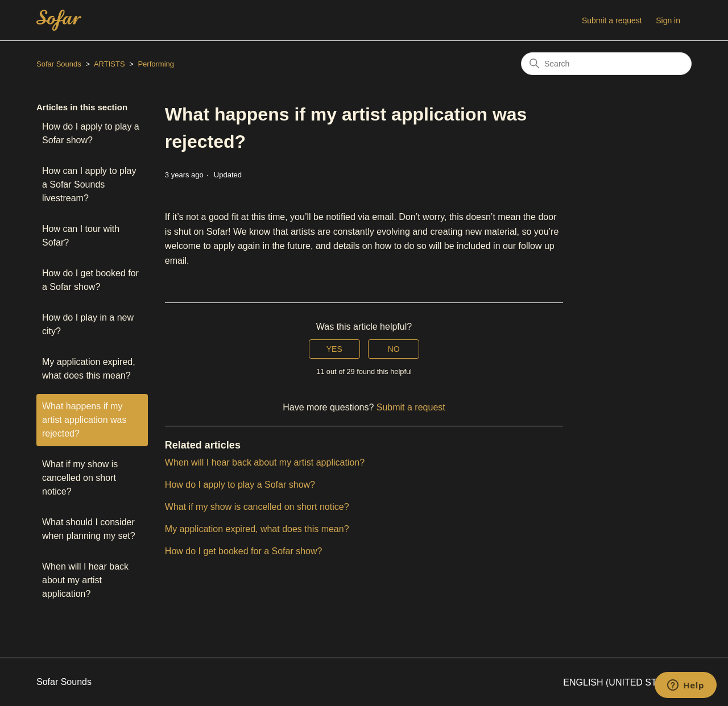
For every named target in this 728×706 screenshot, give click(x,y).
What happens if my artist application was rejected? (84, 420)
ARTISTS (109, 64)
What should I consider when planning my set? (89, 529)
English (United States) (627, 682)
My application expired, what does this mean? (89, 369)
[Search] (606, 64)
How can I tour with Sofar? (81, 236)
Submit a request (612, 20)
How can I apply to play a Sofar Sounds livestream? (89, 184)
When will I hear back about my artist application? (85, 580)
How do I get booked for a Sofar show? (90, 280)
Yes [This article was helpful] (334, 349)
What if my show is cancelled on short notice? (80, 478)
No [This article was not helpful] (394, 349)
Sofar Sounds (59, 64)
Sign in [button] (668, 20)
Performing (156, 64)
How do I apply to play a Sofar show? (91, 133)
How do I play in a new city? (88, 324)
